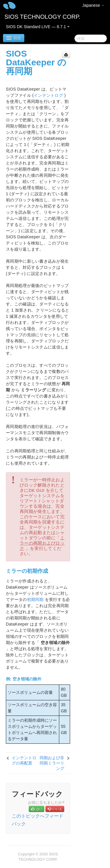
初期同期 (35, 599)
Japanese (93, 5)
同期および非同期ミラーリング (52, 763)
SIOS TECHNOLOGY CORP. (42, 17)
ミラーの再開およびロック (42, 543)
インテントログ (48, 95)
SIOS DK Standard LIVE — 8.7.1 (38, 27)
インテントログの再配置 (24, 760)
